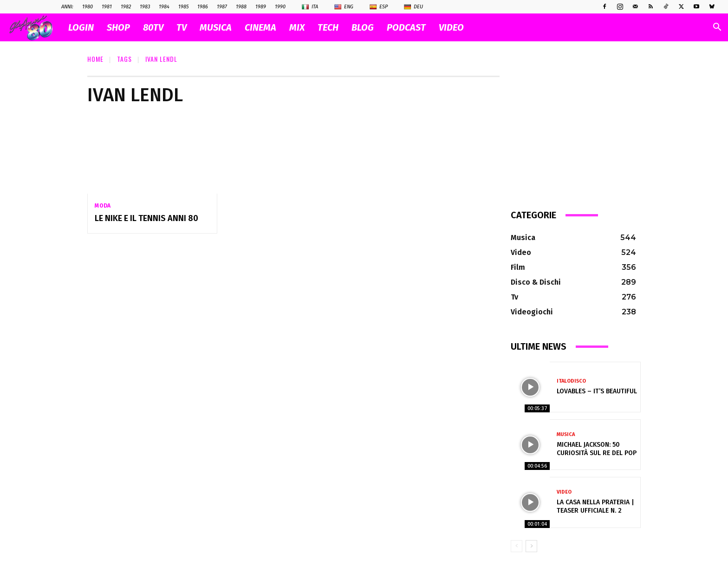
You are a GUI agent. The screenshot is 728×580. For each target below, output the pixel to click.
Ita (310, 7)
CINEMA (260, 27)
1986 (203, 7)
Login (81, 27)
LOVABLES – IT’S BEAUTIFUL (597, 391)
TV (182, 27)
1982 (126, 7)
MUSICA (216, 27)
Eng (344, 7)
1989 (261, 7)
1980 (88, 7)
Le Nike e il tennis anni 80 (146, 218)
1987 (222, 7)
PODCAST (406, 27)
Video (564, 492)
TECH (328, 27)
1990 (280, 7)
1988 (241, 7)
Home (95, 59)
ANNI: (67, 7)
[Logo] (36, 28)
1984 (164, 7)
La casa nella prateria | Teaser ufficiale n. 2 (595, 506)
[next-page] (531, 546)
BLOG (363, 27)
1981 (107, 7)
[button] (717, 28)
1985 (183, 7)
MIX (297, 27)
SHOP (118, 27)
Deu (413, 7)
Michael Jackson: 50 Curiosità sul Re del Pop (597, 449)
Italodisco (571, 381)
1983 (145, 7)
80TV (153, 27)
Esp (379, 7)
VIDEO (451, 27)
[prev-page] (517, 546)
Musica (566, 434)
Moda (103, 206)
